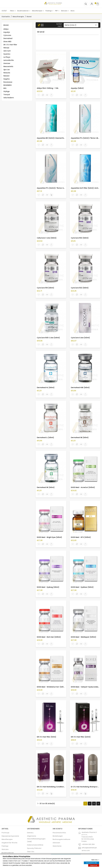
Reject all (94, 865)
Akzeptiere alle (91, 863)
